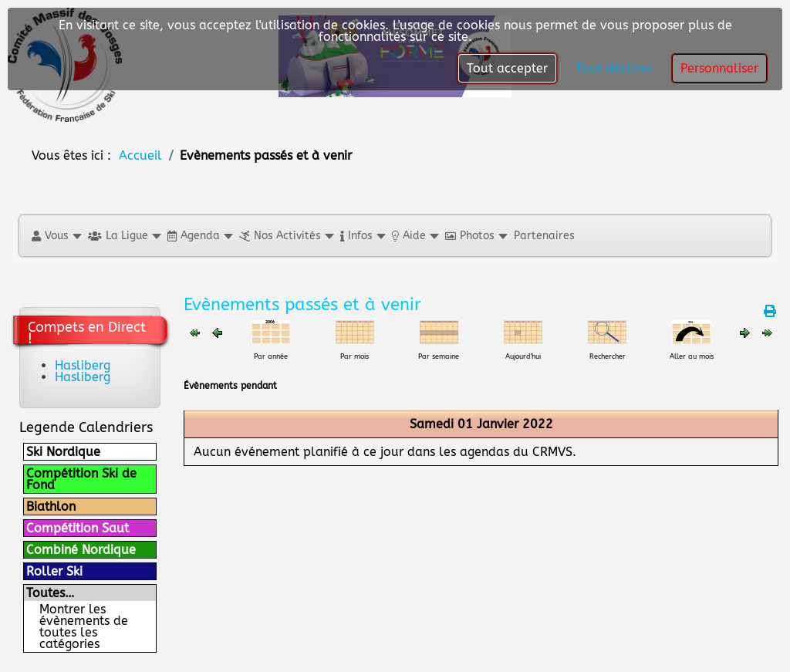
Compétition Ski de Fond (81, 479)
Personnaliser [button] (719, 68)
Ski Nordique (63, 452)
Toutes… (50, 593)
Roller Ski (54, 571)
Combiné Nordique (81, 550)
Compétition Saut (78, 528)
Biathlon (51, 507)
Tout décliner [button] (614, 68)
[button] (56, 236)
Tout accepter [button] (507, 68)
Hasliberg (83, 365)
